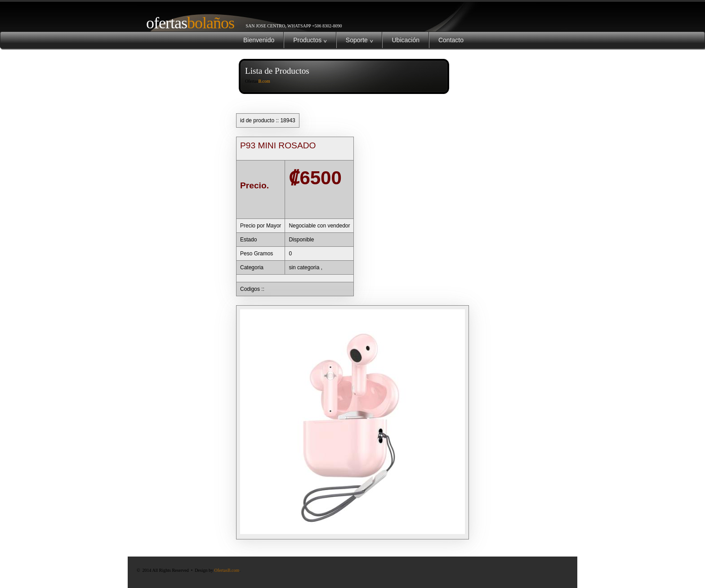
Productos (310, 40)
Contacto (451, 40)
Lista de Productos (277, 71)
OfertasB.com (227, 570)
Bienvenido (259, 40)
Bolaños (187, 23)
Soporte (359, 40)
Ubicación (405, 40)
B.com (264, 81)
